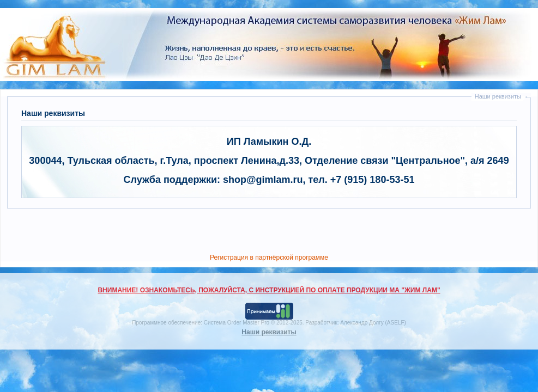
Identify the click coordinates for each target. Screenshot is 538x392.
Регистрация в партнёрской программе (269, 258)
